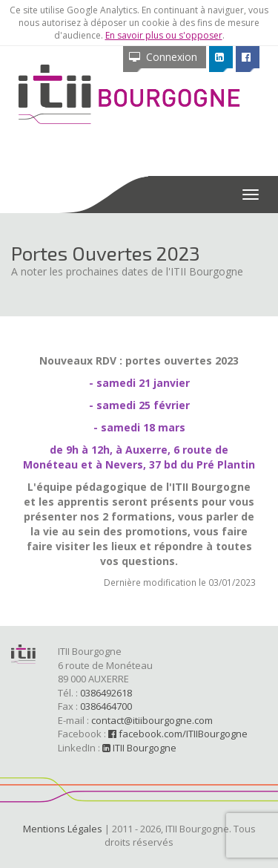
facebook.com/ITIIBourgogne (178, 734)
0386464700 (106, 706)
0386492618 (106, 693)
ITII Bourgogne (139, 748)
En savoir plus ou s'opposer (164, 35)
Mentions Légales (63, 829)
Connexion (163, 57)
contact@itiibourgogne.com (152, 720)
